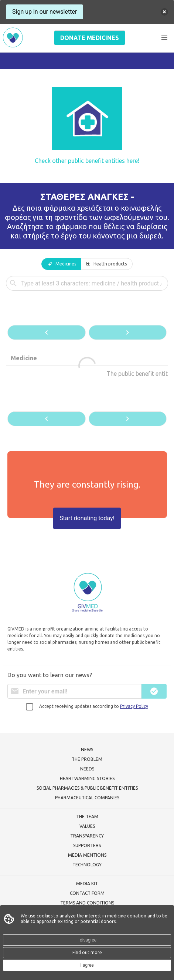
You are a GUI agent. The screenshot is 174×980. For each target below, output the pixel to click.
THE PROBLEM (87, 759)
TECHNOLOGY (87, 865)
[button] (164, 38)
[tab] (61, 264)
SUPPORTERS (87, 845)
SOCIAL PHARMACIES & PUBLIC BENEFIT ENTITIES (87, 788)
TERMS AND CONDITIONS (87, 903)
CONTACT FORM (87, 893)
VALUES (87, 826)
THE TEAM (87, 817)
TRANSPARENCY (87, 836)
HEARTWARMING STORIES (87, 778)
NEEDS (87, 769)
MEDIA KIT (87, 884)
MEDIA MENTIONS (87, 855)
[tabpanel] (87, 352)
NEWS (87, 750)
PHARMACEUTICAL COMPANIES (87, 798)
